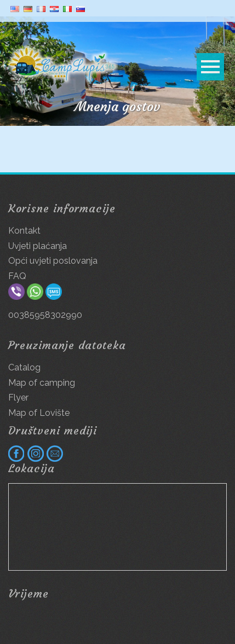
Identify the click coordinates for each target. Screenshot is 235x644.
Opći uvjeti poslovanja (53, 261)
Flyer (18, 398)
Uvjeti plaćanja (38, 246)
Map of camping (42, 383)
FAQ (17, 276)
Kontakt (24, 231)
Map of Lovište (39, 413)
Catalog (24, 367)
